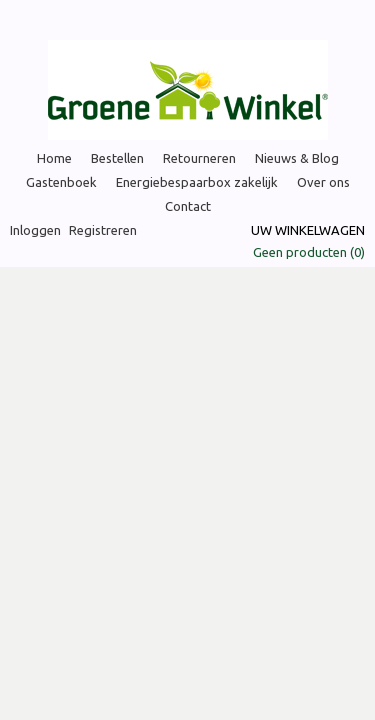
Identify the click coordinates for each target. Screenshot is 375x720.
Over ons (323, 182)
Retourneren (199, 158)
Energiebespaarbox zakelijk (197, 182)
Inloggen (35, 230)
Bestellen (117, 158)
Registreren (103, 230)
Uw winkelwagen (308, 230)
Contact (188, 206)
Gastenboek (61, 182)
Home (54, 158)
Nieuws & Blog (297, 158)
